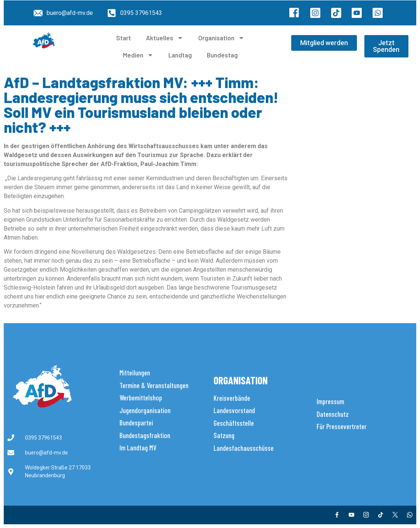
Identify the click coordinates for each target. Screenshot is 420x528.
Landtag (180, 55)
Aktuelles (165, 38)
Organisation (221, 38)
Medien (138, 55)
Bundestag (222, 55)
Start (124, 38)
